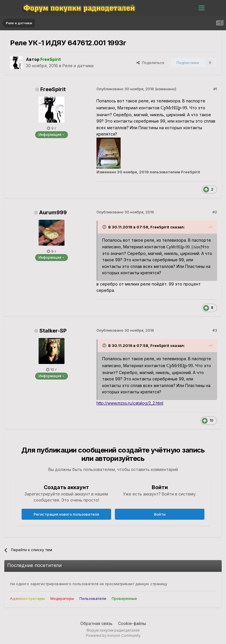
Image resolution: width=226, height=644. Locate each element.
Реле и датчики (78, 66)
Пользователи (93, 598)
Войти (160, 514)
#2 (215, 212)
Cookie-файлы (132, 623)
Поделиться (150, 63)
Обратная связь (96, 623)
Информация (52, 135)
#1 (215, 89)
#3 (215, 330)
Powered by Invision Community (113, 635)
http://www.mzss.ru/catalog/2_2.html (130, 403)
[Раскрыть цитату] (105, 227)
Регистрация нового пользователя (66, 514)
